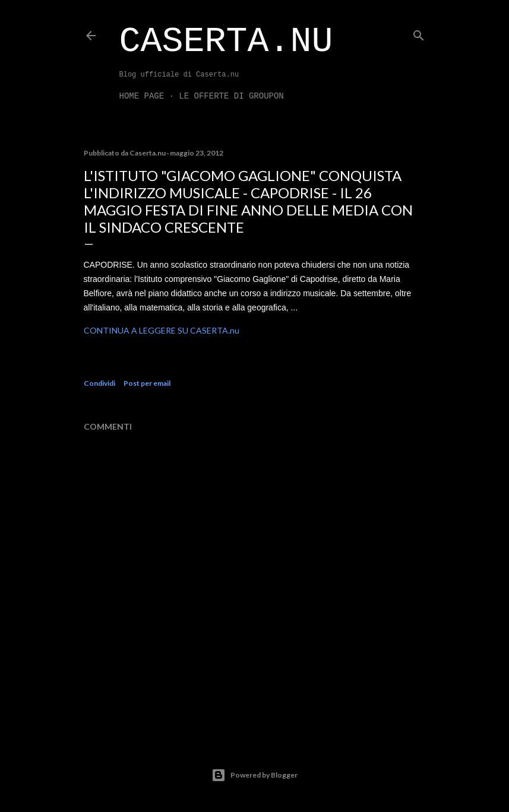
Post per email (147, 383)
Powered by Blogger (254, 775)
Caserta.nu (226, 42)
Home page (142, 96)
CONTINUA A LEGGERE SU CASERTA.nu (162, 330)
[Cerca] (419, 33)
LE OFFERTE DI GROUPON (231, 96)
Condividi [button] (99, 383)
